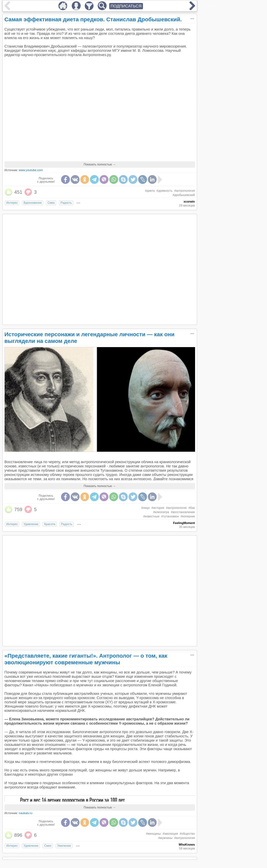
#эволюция (170, 834)
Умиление (64, 846)
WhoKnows (187, 845)
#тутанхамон (170, 516)
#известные (151, 516)
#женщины (154, 834)
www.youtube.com (31, 170)
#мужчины (165, 838)
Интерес (12, 203)
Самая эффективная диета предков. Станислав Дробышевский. (93, 19)
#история (158, 508)
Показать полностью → (100, 164)
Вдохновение (33, 203)
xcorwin (189, 202)
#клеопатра (161, 512)
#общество (187, 834)
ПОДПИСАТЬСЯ (126, 6)
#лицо (145, 508)
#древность (164, 191)
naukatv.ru (26, 813)
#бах (192, 508)
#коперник (188, 516)
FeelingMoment (184, 523)
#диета (150, 191)
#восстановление (183, 512)
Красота (50, 524)
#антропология (185, 191)
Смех (51, 203)
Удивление (31, 524)
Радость (66, 203)
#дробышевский (184, 195)
